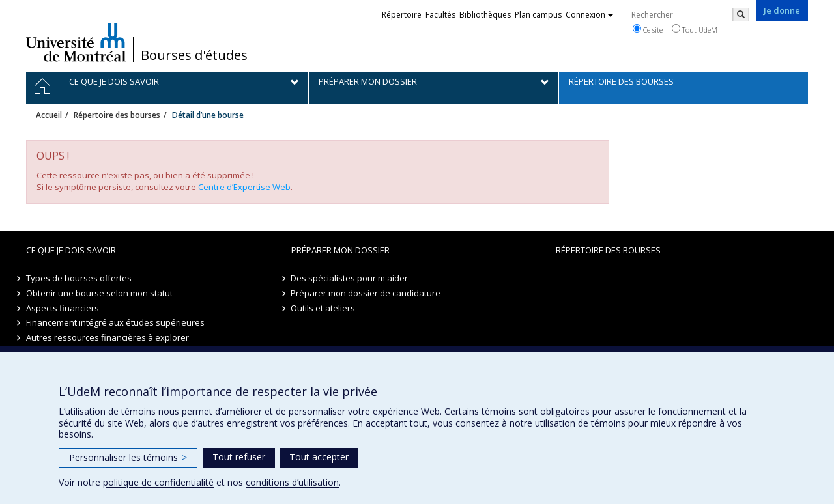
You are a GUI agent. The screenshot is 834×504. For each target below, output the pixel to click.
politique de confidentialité (158, 482)
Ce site (648, 29)
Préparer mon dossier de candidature (366, 293)
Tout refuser (239, 457)
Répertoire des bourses (117, 115)
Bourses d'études (194, 55)
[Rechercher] (741, 15)
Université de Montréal (76, 42)
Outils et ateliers (324, 308)
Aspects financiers (63, 308)
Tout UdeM (695, 29)
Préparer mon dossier (340, 250)
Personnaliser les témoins (128, 457)
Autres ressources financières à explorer (108, 337)
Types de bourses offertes (79, 278)
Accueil (49, 115)
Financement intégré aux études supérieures (115, 322)
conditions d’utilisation (292, 482)
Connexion (589, 15)
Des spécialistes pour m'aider (350, 278)
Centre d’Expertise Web (244, 187)
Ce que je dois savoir (71, 250)
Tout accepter (319, 457)
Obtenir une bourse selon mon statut (99, 293)
